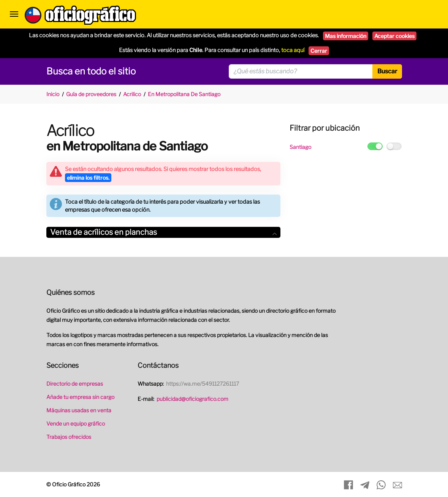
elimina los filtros (88, 178)
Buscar (387, 71)
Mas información (346, 36)
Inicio (53, 94)
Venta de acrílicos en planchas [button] (163, 232)
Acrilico (132, 94)
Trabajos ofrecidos (69, 437)
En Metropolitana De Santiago (184, 94)
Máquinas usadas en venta (79, 410)
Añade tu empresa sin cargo (80, 397)
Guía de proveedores (91, 94)
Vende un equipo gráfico (76, 423)
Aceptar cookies (394, 36)
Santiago (300, 147)
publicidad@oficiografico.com (192, 399)
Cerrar (319, 51)
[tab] (163, 232)
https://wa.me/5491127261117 (203, 384)
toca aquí (293, 50)
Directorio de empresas (75, 384)
